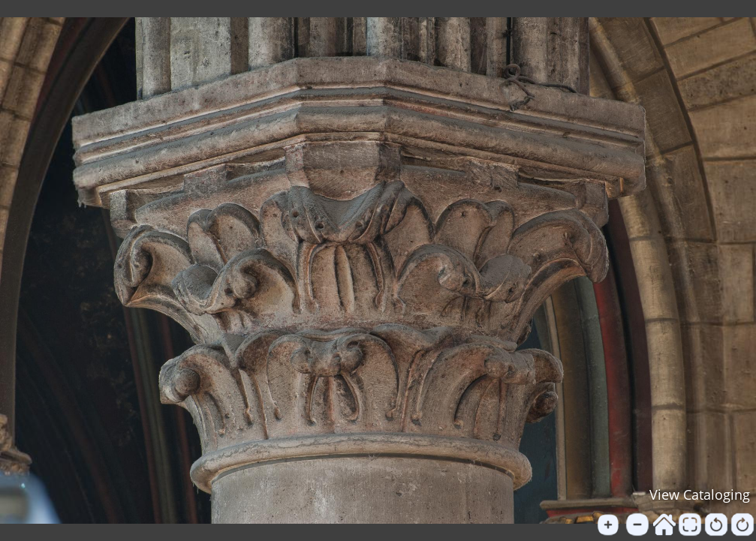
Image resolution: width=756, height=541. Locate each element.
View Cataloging (700, 494)
